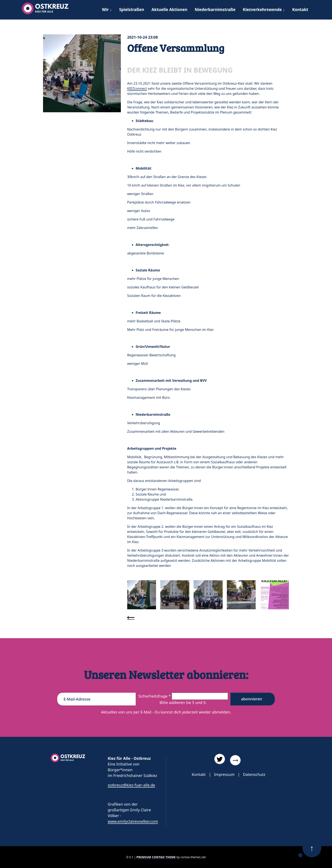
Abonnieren (252, 699)
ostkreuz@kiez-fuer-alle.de (131, 785)
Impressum (224, 774)
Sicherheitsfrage (155, 696)
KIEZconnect (137, 88)
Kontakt (199, 774)
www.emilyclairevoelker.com (133, 821)
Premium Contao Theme (156, 857)
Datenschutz (254, 774)
